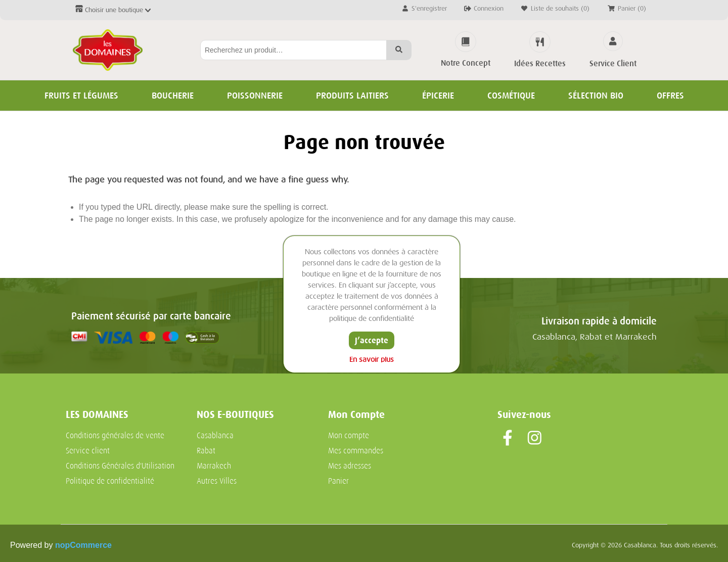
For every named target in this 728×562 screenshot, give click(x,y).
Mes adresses (350, 466)
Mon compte (349, 436)
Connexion (483, 8)
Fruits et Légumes (81, 96)
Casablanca (215, 436)
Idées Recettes (540, 64)
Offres (670, 96)
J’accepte (372, 340)
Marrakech (214, 466)
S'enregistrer (424, 8)
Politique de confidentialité (110, 481)
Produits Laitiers (352, 96)
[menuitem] (125, 436)
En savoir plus (372, 360)
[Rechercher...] (293, 50)
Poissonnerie (255, 96)
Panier (338, 481)
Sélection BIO (596, 96)
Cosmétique (511, 96)
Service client (88, 451)
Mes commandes (356, 451)
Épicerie (438, 96)
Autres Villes (217, 481)
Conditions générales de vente (115, 436)
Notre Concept (466, 63)
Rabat (206, 451)
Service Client (613, 64)
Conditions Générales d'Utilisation (120, 466)
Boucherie (173, 96)
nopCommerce (83, 545)
